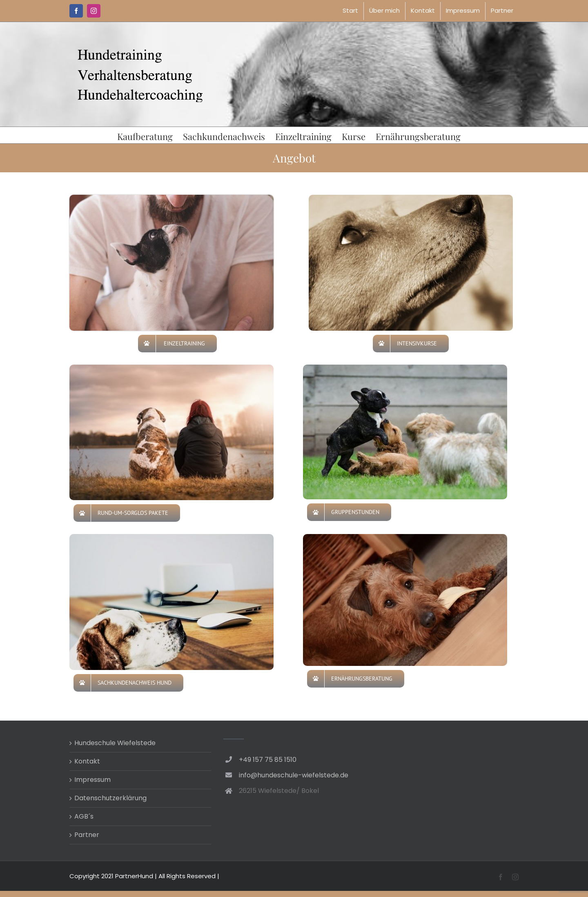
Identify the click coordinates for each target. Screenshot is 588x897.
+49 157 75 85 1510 (268, 760)
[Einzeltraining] (171, 198)
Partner (87, 835)
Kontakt (87, 761)
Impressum (92, 780)
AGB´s (84, 816)
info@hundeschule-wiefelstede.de (294, 775)
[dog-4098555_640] (411, 198)
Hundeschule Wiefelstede (115, 743)
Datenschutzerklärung (110, 798)
